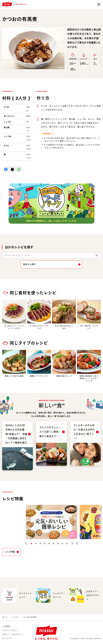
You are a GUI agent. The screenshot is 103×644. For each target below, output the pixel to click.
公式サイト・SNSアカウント (13, 634)
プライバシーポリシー (10, 630)
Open (99, 4)
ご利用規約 (6, 626)
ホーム (5, 617)
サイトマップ (7, 638)
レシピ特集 (10, 552)
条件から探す (30, 264)
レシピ (15, 617)
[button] (26, 543)
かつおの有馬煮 (30, 617)
